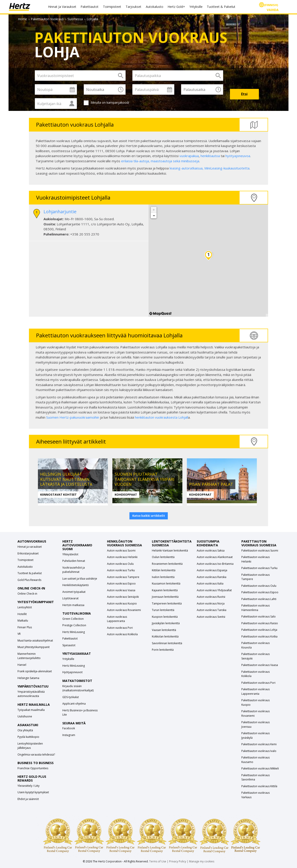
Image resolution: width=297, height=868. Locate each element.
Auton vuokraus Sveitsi (211, 617)
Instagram (69, 735)
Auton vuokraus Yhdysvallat (214, 590)
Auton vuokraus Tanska (212, 610)
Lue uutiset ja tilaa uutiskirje (80, 579)
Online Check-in (27, 594)
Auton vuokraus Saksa (211, 550)
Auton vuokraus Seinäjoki (123, 597)
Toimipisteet (112, 7)
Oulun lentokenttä (163, 557)
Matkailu (23, 621)
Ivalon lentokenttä (163, 577)
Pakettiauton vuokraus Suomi (260, 550)
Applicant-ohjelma (74, 704)
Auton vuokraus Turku (121, 570)
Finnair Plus (25, 627)
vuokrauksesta (167, 417)
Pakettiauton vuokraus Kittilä (259, 786)
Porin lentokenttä (163, 650)
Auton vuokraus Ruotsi (211, 597)
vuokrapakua (189, 156)
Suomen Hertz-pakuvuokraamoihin (73, 417)
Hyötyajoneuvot (72, 672)
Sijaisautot (69, 645)
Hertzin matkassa (73, 605)
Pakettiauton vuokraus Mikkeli (260, 768)
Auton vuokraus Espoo (121, 583)
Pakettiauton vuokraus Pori (258, 683)
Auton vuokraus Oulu (120, 564)
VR (19, 634)
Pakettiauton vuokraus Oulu (259, 586)
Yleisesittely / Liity (28, 786)
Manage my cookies (202, 861)
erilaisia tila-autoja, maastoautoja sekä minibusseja (160, 161)
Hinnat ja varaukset (30, 547)
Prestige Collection (74, 625)
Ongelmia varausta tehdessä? (36, 755)
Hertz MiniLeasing (74, 632)
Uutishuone (25, 716)
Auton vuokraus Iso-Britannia (215, 564)
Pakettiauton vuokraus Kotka (259, 636)
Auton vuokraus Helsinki (122, 557)
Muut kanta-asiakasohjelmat (35, 641)
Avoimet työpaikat (74, 592)
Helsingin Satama (28, 678)
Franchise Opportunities (33, 768)
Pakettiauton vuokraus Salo (259, 616)
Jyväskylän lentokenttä (166, 623)
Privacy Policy (178, 861)
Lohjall (183, 417)
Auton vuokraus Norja (211, 603)
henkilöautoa (210, 156)
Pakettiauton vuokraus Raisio (260, 623)
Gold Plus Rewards (29, 580)
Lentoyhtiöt (25, 607)
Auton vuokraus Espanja (212, 570)
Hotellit (22, 614)
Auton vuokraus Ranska (212, 577)
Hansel (22, 665)
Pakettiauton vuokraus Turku (259, 568)
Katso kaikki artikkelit (149, 516)
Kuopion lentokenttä (165, 617)
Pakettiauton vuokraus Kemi (259, 744)
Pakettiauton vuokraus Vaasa (260, 665)
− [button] (154, 215)
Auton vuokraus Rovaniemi (124, 610)
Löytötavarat (70, 598)
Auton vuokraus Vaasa (121, 590)
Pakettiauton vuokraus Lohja (259, 630)
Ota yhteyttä (25, 730)
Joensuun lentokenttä (165, 597)
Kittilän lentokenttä (164, 570)
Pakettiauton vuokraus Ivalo (259, 751)
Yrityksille (196, 7)
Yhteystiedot (70, 554)
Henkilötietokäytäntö (76, 585)
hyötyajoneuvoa (238, 156)
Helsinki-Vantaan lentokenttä (170, 550)
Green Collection (73, 619)
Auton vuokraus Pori (120, 628)
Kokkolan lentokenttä (165, 636)
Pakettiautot (90, 7)
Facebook (69, 728)
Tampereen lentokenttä (167, 603)
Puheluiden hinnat (74, 561)
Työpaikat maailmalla (31, 710)
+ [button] (154, 210)
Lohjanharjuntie (60, 212)
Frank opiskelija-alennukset (35, 671)
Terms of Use (158, 861)
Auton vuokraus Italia (210, 583)
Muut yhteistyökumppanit (34, 647)
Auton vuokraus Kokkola (122, 634)
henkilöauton (145, 417)
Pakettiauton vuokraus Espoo (260, 592)
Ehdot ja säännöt (28, 799)
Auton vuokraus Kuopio (122, 603)
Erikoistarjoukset (28, 553)
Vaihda (273, 10)
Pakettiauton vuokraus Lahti (259, 599)
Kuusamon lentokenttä (166, 583)
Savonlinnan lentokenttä (167, 643)
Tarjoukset (133, 7)
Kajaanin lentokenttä (165, 590)
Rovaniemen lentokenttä (167, 564)
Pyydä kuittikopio (28, 737)
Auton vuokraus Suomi (121, 550)
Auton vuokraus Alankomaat (215, 557)
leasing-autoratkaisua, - (210, 168)
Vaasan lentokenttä (164, 630)
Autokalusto (155, 7)
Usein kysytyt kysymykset (33, 792)
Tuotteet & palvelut (30, 573)
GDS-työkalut (71, 697)
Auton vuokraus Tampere (123, 577)
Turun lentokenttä (163, 610)
